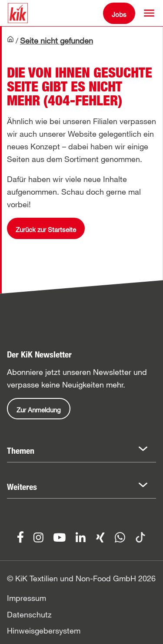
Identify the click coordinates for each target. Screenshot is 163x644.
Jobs (119, 14)
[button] (149, 13)
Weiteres (22, 487)
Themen (21, 451)
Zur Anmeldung (39, 410)
